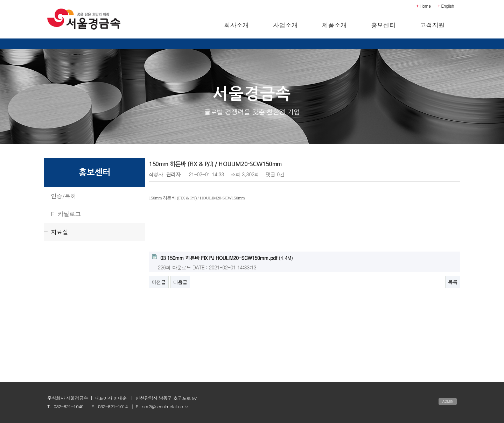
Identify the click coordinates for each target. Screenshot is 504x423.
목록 (453, 282)
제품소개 (334, 25)
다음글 (180, 282)
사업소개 (285, 25)
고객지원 (432, 25)
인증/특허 (64, 196)
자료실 (59, 232)
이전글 (159, 282)
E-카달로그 (66, 214)
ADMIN (448, 401)
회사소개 (236, 25)
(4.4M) (223, 258)
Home (423, 6)
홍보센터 (383, 25)
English (446, 6)
